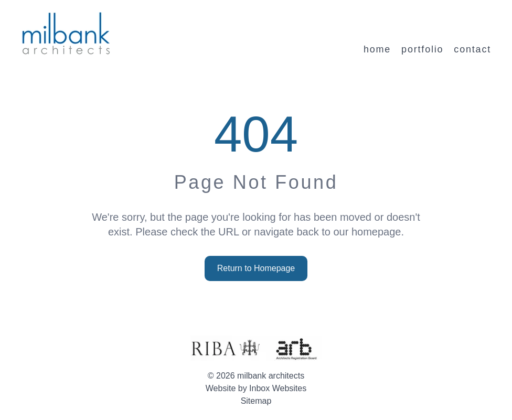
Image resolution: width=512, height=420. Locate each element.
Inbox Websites (278, 388)
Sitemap (256, 401)
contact (472, 49)
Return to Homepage (256, 268)
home (377, 49)
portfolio (422, 49)
